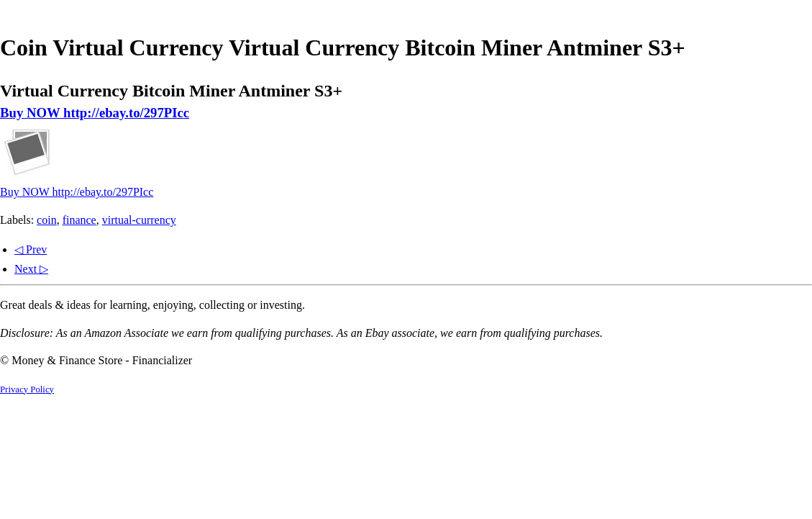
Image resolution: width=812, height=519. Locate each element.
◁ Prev (31, 249)
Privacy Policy (27, 389)
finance (79, 220)
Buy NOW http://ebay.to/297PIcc (95, 113)
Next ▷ (31, 269)
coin (47, 220)
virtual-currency (139, 220)
